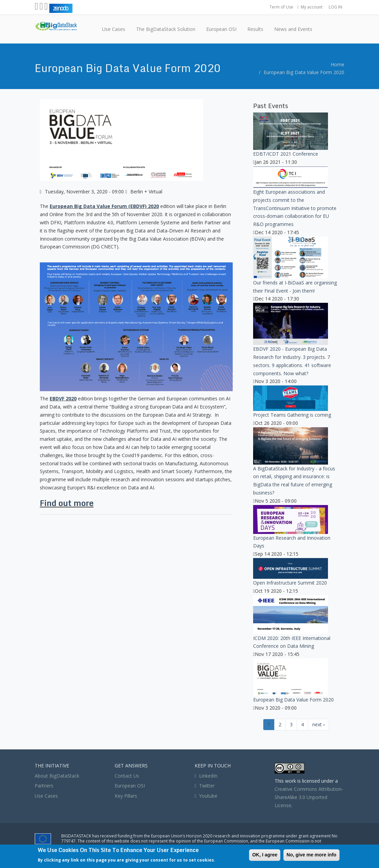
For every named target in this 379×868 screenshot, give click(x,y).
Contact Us (127, 776)
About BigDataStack (57, 776)
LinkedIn (206, 776)
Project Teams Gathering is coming (292, 415)
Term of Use (281, 7)
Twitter (205, 786)
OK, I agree (265, 855)
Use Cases (46, 796)
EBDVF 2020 (63, 398)
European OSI (130, 786)
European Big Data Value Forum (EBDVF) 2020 (104, 206)
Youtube (208, 796)
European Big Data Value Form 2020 (304, 72)
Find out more (67, 503)
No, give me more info (311, 855)
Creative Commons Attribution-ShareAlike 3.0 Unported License (309, 797)
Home (337, 64)
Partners (44, 786)
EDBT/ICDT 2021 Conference (286, 154)
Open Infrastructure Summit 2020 (290, 583)
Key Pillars (126, 796)
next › (318, 724)
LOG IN (335, 7)
